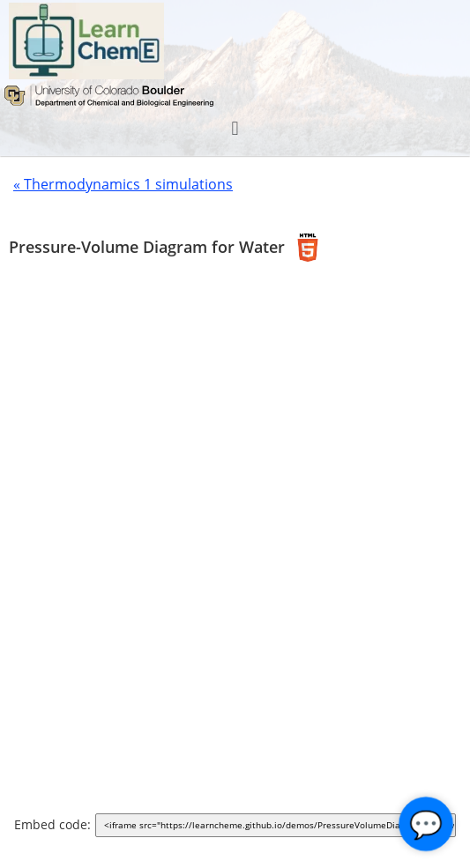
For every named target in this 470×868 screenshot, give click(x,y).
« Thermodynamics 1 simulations (123, 184)
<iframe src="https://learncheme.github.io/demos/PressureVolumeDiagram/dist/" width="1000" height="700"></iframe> (279, 827)
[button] (235, 128)
